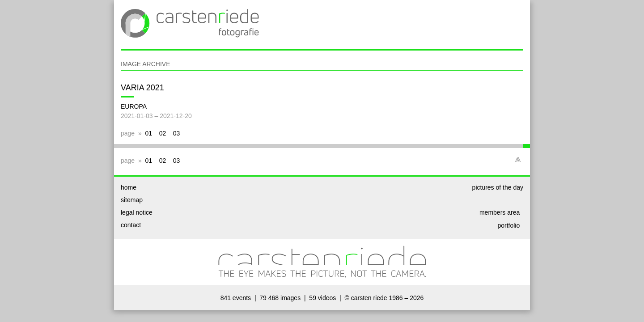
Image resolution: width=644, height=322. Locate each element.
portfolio (510, 225)
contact (131, 225)
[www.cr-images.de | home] (190, 44)
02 (163, 133)
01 (149, 133)
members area (501, 212)
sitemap (132, 200)
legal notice (137, 212)
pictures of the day (498, 187)
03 (177, 133)
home (129, 187)
